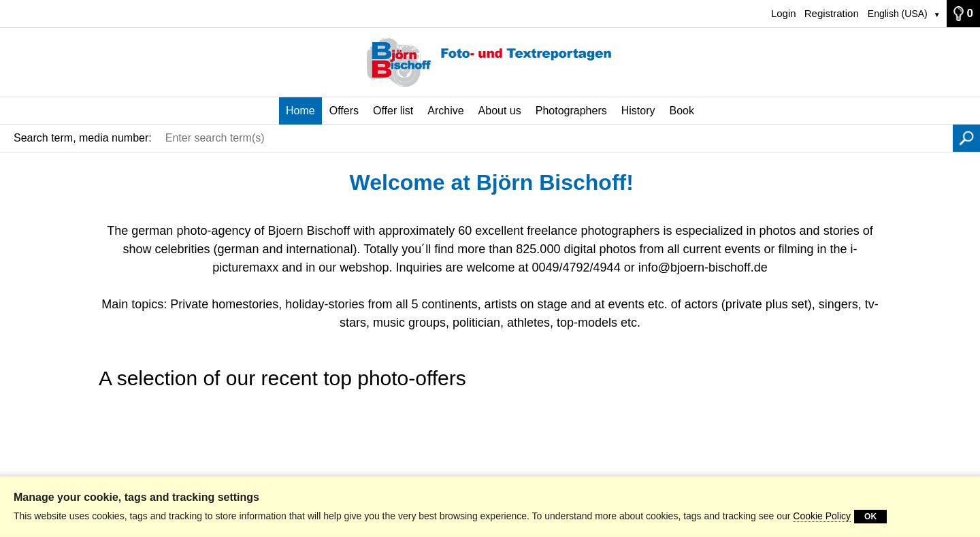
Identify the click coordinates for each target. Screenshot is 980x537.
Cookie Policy (822, 516)
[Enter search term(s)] (556, 138)
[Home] (490, 63)
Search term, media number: (83, 138)
